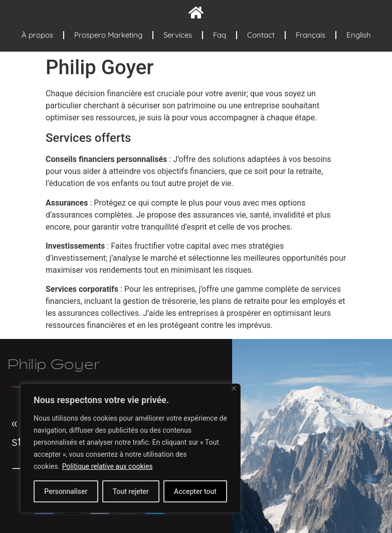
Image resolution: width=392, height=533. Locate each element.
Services (178, 35)
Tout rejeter (131, 491)
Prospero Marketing (108, 35)
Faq (220, 35)
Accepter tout (195, 491)
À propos (37, 35)
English (359, 35)
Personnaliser (66, 491)
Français (311, 35)
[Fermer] (234, 388)
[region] (130, 448)
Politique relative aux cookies (108, 466)
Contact (261, 35)
